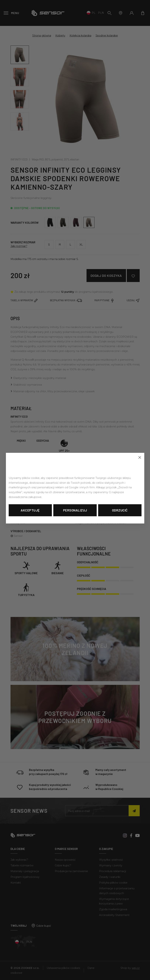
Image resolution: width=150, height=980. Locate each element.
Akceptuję (30, 510)
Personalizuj (75, 510)
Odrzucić (120, 510)
